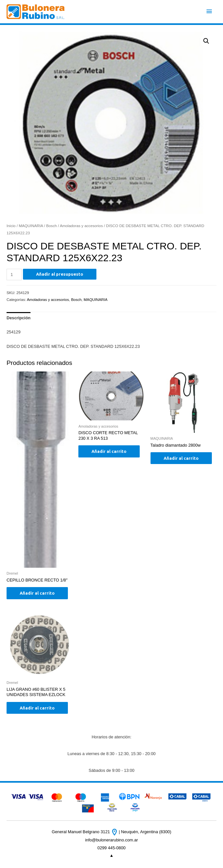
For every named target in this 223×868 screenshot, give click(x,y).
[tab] (19, 318)
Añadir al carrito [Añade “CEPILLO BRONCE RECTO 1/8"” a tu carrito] (37, 593)
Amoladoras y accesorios (81, 226)
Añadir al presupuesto (60, 274)
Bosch (52, 226)
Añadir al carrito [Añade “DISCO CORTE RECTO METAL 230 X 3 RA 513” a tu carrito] (109, 451)
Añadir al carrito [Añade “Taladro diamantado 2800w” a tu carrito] (181, 458)
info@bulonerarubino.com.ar (111, 840)
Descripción (19, 318)
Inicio (11, 226)
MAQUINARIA (31, 226)
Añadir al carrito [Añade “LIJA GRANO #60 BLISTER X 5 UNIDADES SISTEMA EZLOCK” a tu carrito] (37, 708)
